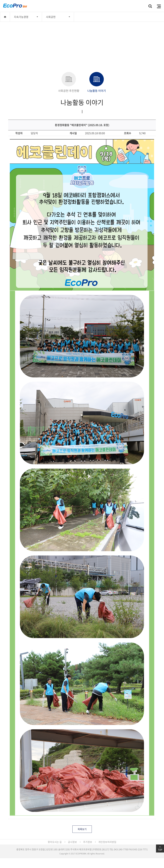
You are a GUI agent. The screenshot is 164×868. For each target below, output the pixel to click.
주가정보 (88, 842)
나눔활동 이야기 (97, 82)
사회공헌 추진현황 (69, 82)
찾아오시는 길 (55, 842)
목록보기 (82, 829)
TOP (160, 848)
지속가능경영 (21, 17)
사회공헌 (51, 17)
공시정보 (72, 842)
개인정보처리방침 (107, 842)
